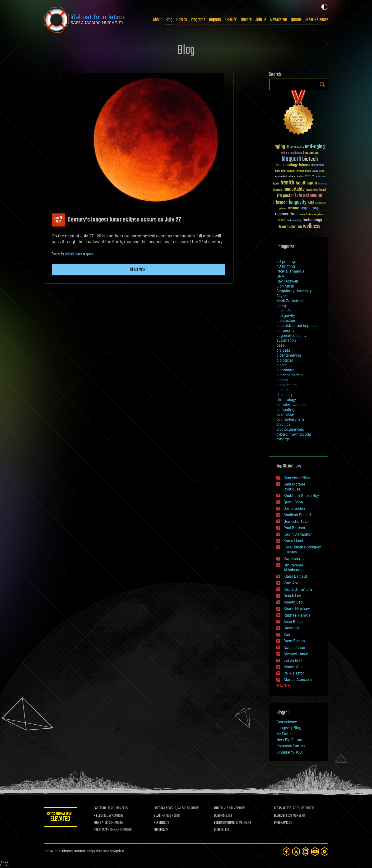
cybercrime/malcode (294, 434)
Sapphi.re (119, 851)
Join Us (261, 20)
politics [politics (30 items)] (283, 209)
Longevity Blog (289, 728)
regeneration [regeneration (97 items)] (286, 214)
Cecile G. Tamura (298, 589)
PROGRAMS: (281, 823)
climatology (286, 400)
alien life (284, 311)
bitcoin (282, 380)
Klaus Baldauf (295, 576)
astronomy (285, 331)
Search (322, 84)
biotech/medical (290, 375)
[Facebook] (287, 851)
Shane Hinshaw (297, 609)
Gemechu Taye (296, 521)
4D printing (286, 266)
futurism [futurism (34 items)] (320, 177)
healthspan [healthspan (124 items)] (306, 183)
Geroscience (287, 722)
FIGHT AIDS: (101, 823)
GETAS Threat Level (60, 818)
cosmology (286, 414)
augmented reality (291, 336)
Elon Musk (285, 286)
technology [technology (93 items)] (312, 220)
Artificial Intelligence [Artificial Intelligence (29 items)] (291, 153)
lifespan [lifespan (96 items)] (280, 202)
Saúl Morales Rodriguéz (295, 487)
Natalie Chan (294, 648)
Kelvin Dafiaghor (298, 534)
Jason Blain (293, 660)
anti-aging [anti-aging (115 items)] (315, 147)
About (157, 20)
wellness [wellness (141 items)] (312, 226)
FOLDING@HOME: (225, 823)
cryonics (283, 424)
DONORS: (220, 816)
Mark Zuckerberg (291, 301)
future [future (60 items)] (310, 176)
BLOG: (157, 816)
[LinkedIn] (306, 851)
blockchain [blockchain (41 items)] (317, 165)
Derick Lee (292, 596)
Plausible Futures (291, 746)
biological (285, 360)
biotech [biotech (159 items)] (310, 159)
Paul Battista (294, 528)
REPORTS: (160, 823)
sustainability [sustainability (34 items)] (294, 221)
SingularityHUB (289, 752)
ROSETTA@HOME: (105, 830)
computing (285, 410)
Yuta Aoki (292, 583)
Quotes (296, 20)
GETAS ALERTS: (283, 808)
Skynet (282, 296)
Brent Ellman (294, 641)
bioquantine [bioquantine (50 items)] (311, 153)
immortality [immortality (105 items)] (294, 189)
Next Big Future (289, 740)
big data (283, 350)
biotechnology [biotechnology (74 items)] (287, 165)
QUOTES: (219, 830)
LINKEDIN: (220, 808)
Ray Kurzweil (287, 281)
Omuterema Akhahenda (293, 568)
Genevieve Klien (297, 478)
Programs (198, 20)
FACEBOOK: (101, 808)
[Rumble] (325, 851)
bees (280, 345)
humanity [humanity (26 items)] (323, 184)
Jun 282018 (58, 220)
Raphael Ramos (297, 615)
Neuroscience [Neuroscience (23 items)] (321, 203)
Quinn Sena (293, 502)
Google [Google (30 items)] (276, 184)
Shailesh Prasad (297, 515)
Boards (182, 20)
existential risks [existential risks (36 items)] (284, 177)
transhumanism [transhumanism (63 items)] (290, 227)
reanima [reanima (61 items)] (294, 208)
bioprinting (285, 370)
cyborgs (283, 439)
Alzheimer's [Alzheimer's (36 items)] (297, 148)
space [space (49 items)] (281, 220)
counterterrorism (290, 419)
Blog (169, 20)
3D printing (286, 262)
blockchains (286, 385)
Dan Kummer (295, 559)
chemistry (285, 395)
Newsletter (279, 20)
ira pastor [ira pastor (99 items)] (286, 196)
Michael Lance (73, 254)
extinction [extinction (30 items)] (299, 177)
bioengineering (289, 355)
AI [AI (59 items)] (288, 147)
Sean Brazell (294, 622)
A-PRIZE (231, 20)
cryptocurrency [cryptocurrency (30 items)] (304, 171)
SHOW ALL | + (284, 686)
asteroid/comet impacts (296, 326)
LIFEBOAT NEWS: (164, 808)
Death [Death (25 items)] (322, 171)
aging (281, 306)
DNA (280, 276)
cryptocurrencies (290, 429)
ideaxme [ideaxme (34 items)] (278, 190)
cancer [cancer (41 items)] (291, 171)
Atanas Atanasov (298, 680)
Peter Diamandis (290, 271)
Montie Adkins (295, 667)
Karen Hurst (293, 541)
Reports (215, 20)
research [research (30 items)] (303, 215)
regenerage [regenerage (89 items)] (311, 208)
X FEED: (98, 816)
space (89, 254)
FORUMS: (159, 830)
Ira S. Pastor (294, 673)
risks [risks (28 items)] (311, 215)
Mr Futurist (286, 734)
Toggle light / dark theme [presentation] (324, 7)
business (284, 390)
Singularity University (294, 291)
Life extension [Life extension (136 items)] (309, 196)
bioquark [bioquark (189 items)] (291, 159)
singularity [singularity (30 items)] (319, 215)
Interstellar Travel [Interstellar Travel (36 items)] (316, 190)
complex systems (291, 405)
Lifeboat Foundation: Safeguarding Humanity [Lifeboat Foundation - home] (84, 20)
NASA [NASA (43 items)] (311, 203)
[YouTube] (315, 851)
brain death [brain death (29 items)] (281, 171)
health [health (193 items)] (287, 183)
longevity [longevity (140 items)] (298, 202)
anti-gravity (286, 316)
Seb (287, 634)
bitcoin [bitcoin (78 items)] (304, 165)
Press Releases (317, 20)
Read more (139, 270)
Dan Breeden (294, 508)
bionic (281, 365)
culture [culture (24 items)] (315, 171)
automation (286, 340)
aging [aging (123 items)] (280, 147)
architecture (286, 321)
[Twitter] (296, 851)
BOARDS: (280, 816)
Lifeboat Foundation (74, 851)
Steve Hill (291, 628)
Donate (246, 20)
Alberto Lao (293, 602)
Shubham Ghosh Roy (301, 496)
